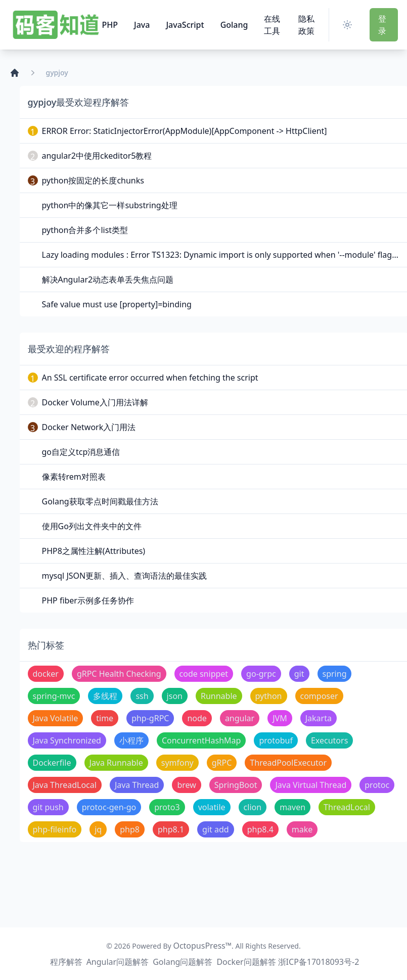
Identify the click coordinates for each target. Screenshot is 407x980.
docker (46, 674)
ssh (142, 696)
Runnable (219, 696)
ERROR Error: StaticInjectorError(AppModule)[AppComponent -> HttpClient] (185, 131)
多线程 (105, 696)
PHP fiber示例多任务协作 (88, 600)
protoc (377, 785)
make (302, 829)
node (197, 718)
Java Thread (137, 785)
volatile (212, 807)
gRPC (222, 763)
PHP (110, 25)
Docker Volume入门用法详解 (95, 402)
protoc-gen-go (109, 807)
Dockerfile (52, 763)
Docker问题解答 (246, 962)
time (105, 718)
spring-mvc (54, 696)
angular (240, 718)
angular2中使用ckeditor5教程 (97, 156)
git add (216, 829)
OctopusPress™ (202, 946)
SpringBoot (236, 785)
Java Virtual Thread (311, 785)
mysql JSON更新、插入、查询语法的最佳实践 (125, 576)
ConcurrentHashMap (201, 740)
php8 (130, 829)
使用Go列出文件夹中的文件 (92, 526)
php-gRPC (150, 718)
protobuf (276, 740)
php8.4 (260, 829)
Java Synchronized (67, 740)
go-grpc (261, 674)
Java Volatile (56, 718)
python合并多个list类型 (85, 230)
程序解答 (66, 962)
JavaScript (185, 25)
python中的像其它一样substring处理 (110, 205)
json (175, 696)
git (299, 674)
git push (48, 807)
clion (253, 807)
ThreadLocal (347, 807)
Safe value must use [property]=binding (117, 304)
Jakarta (319, 718)
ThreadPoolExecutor (288, 763)
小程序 (131, 740)
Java (142, 25)
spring (335, 674)
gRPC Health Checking (119, 674)
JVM (280, 718)
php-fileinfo (55, 829)
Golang (234, 25)
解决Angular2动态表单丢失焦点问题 (108, 279)
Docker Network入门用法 (89, 427)
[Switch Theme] (349, 25)
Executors (329, 740)
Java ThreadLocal (65, 785)
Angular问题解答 (118, 962)
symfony (177, 763)
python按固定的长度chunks (93, 180)
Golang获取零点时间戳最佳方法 (100, 501)
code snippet (204, 674)
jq (98, 829)
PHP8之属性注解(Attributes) (94, 551)
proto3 (167, 807)
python (269, 696)
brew (186, 785)
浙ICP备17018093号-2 (319, 962)
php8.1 (171, 829)
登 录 (382, 25)
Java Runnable (116, 763)
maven (292, 807)
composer (319, 696)
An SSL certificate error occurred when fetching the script (150, 378)
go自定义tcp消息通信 (81, 452)
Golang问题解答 (183, 962)
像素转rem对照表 (74, 477)
